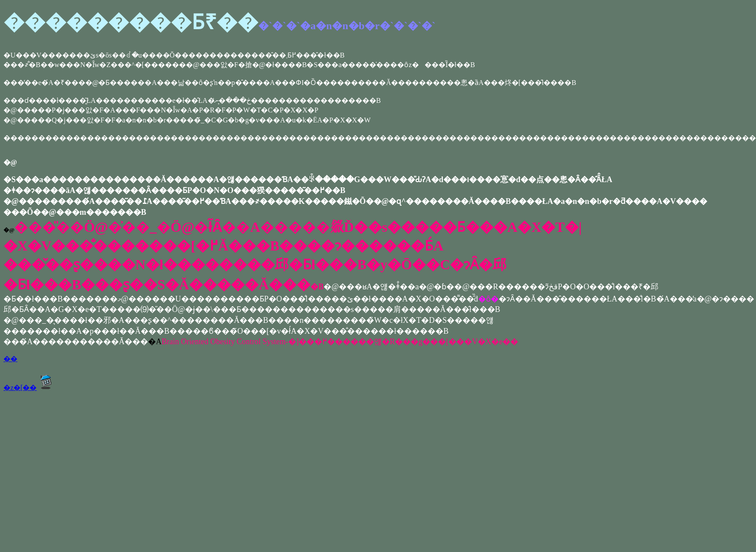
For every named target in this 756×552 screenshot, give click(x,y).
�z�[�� (30, 388)
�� (10, 359)
